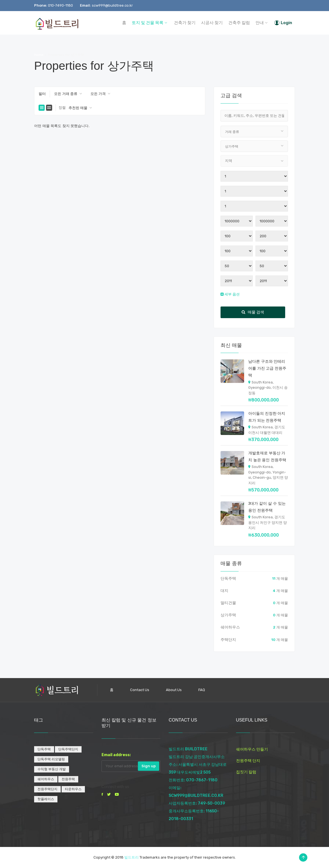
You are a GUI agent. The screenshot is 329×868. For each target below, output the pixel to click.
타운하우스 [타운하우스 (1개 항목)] (73, 789)
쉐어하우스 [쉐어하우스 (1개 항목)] (46, 779)
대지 (224, 591)
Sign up (149, 766)
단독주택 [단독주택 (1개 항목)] (44, 749)
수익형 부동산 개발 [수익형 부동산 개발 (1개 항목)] (52, 769)
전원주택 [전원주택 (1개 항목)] (68, 779)
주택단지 (228, 640)
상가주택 (228, 615)
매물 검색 (253, 312)
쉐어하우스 (230, 627)
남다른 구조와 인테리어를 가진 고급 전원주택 (267, 368)
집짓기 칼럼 (246, 772)
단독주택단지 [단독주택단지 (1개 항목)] (68, 749)
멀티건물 (228, 603)
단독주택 (228, 579)
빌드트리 (131, 857)
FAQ (202, 690)
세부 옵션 (230, 294)
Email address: (116, 755)
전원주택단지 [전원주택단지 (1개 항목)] (47, 789)
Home (39, 55)
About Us (174, 690)
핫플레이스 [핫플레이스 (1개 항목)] (46, 799)
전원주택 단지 (248, 761)
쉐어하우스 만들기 (252, 749)
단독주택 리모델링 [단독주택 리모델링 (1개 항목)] (51, 759)
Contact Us (140, 690)
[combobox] (68, 94)
